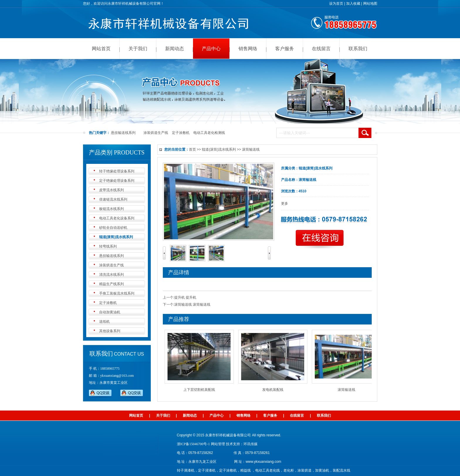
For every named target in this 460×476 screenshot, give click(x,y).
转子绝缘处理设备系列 (117, 171)
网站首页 (101, 49)
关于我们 (138, 49)
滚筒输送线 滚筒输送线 (192, 305)
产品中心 (211, 49)
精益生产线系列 (111, 284)
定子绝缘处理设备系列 (117, 181)
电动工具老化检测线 (209, 133)
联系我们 (358, 49)
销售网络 (248, 49)
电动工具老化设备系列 (117, 218)
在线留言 (321, 49)
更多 (285, 203)
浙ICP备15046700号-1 (193, 444)
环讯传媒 (251, 444)
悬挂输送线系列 (123, 133)
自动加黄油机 (110, 312)
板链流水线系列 (111, 209)
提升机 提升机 (185, 297)
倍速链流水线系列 (113, 199)
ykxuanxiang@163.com (117, 376)
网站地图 (370, 4)
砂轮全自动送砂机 (113, 228)
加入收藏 (353, 4)
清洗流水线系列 (111, 275)
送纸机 (104, 322)
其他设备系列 (110, 331)
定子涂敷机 (181, 133)
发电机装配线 (274, 390)
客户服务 (285, 49)
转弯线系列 (108, 246)
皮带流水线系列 (111, 190)
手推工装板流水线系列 (117, 293)
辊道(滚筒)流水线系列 (116, 237)
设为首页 (336, 4)
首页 (192, 149)
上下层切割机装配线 (201, 390)
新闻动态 (175, 49)
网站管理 (218, 444)
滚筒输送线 (348, 390)
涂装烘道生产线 (156, 133)
